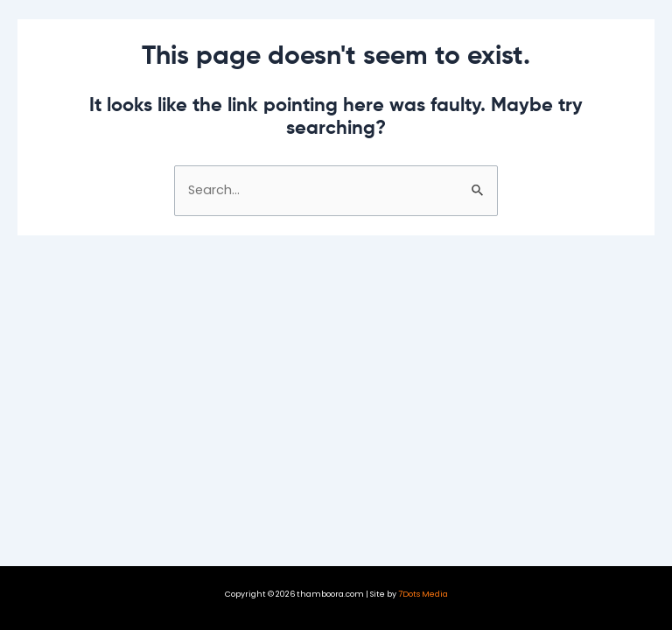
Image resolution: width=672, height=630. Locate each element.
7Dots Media (423, 594)
